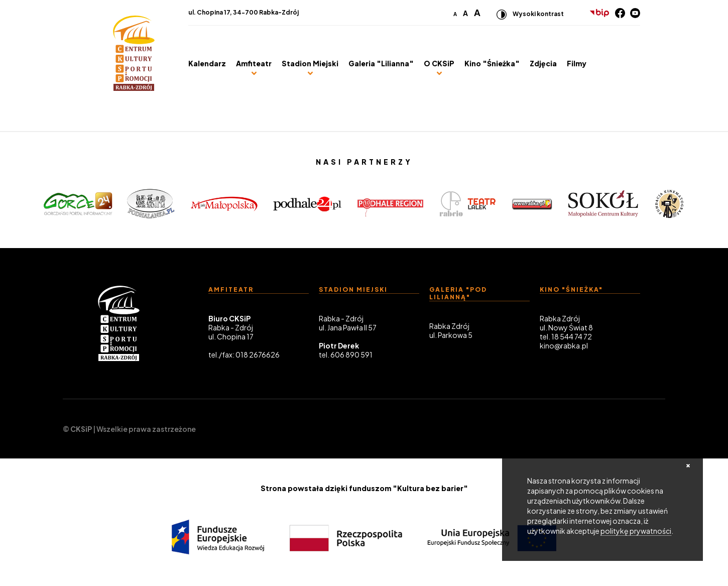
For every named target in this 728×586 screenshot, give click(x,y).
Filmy (577, 63)
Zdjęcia (543, 63)
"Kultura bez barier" (430, 488)
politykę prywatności (636, 531)
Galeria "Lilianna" (381, 63)
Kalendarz (207, 63)
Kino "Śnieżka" (492, 63)
